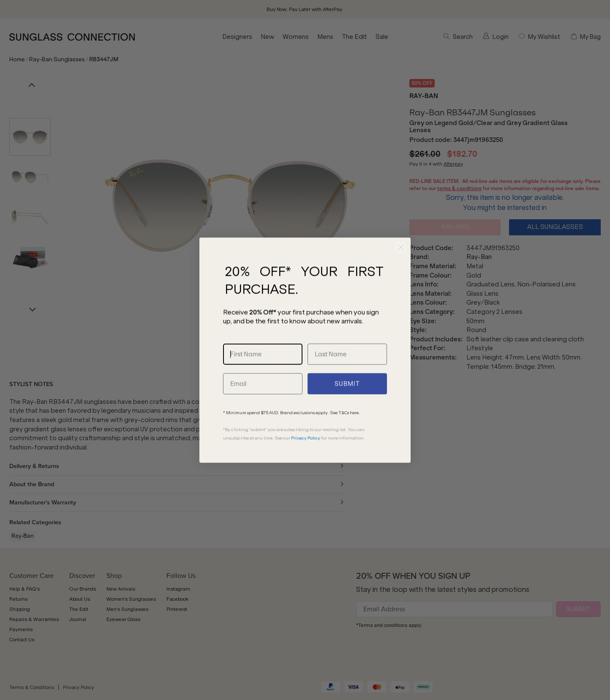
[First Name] (263, 373)
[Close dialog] (401, 267)
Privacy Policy (306, 457)
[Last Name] (347, 373)
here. (355, 432)
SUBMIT (347, 403)
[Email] (263, 403)
